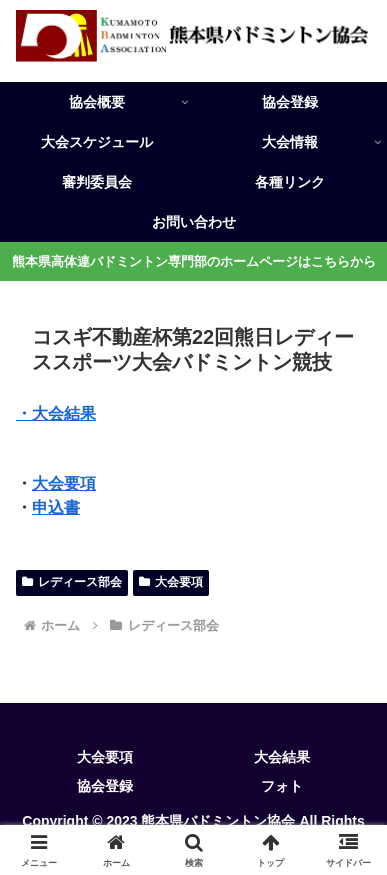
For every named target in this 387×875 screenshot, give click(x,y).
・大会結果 (56, 413)
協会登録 (105, 786)
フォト (282, 786)
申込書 (56, 507)
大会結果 (282, 757)
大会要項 (64, 483)
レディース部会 (72, 582)
